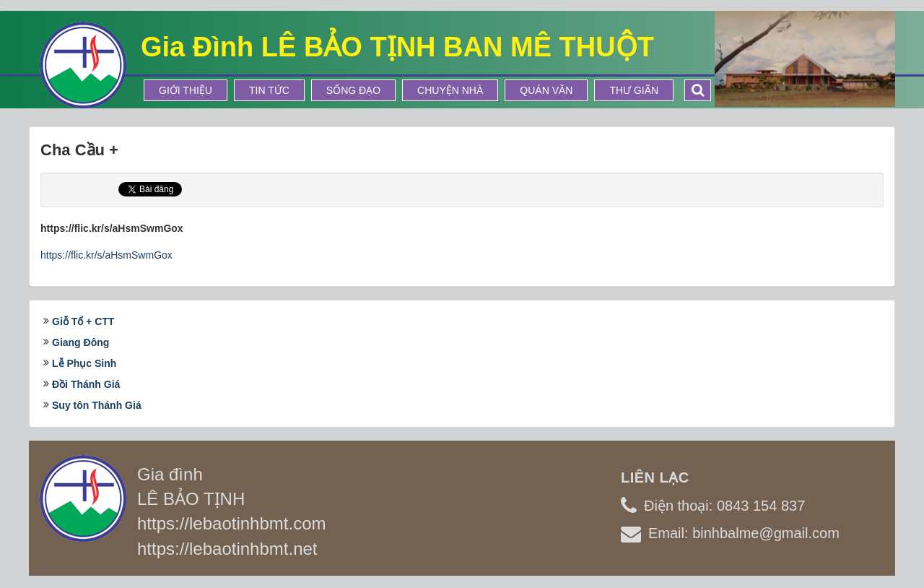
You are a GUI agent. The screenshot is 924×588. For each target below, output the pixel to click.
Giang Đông (80, 342)
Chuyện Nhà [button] (450, 90)
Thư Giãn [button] (634, 90)
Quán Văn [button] (546, 90)
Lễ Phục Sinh (84, 363)
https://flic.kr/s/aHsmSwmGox (106, 255)
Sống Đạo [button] (353, 90)
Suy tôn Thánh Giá (97, 405)
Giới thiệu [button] (186, 90)
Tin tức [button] (269, 90)
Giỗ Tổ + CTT (83, 321)
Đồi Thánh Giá (86, 384)
